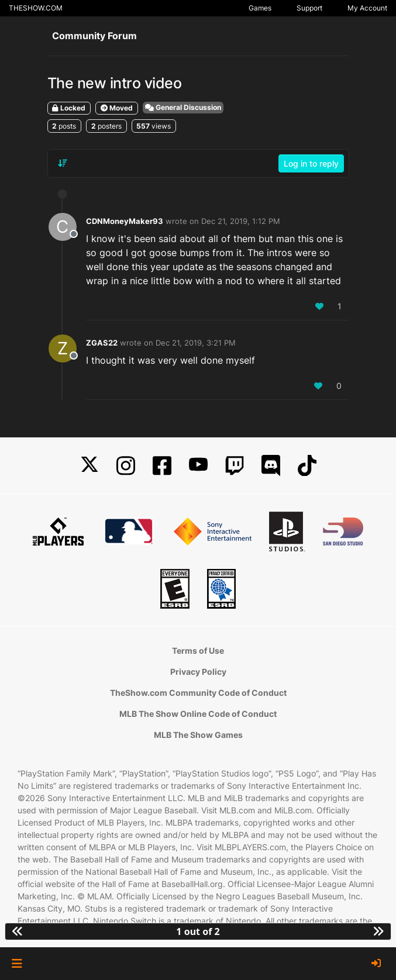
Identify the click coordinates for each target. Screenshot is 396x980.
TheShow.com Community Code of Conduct (198, 693)
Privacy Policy (198, 672)
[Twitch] (235, 466)
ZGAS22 (102, 343)
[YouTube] (198, 466)
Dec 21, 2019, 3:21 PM (196, 343)
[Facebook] (162, 466)
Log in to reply (311, 163)
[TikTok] (307, 466)
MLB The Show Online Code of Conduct (198, 714)
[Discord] (271, 466)
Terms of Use (198, 651)
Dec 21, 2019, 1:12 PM (241, 221)
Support (309, 8)
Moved (117, 108)
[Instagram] (126, 466)
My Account (367, 8)
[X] (89, 466)
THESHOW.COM (36, 8)
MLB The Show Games (198, 735)
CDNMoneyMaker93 (125, 221)
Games (260, 8)
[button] (17, 964)
